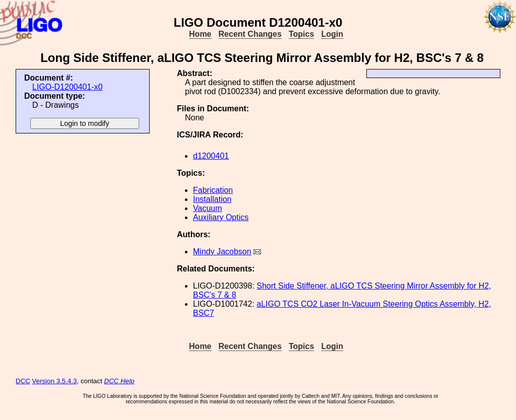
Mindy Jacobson (222, 252)
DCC (23, 381)
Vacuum (208, 208)
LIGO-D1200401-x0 (68, 87)
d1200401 (211, 156)
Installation (212, 199)
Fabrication (213, 190)
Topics (301, 34)
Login (332, 34)
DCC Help (119, 381)
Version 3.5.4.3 (55, 381)
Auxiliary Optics (221, 217)
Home (200, 34)
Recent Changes (250, 34)
